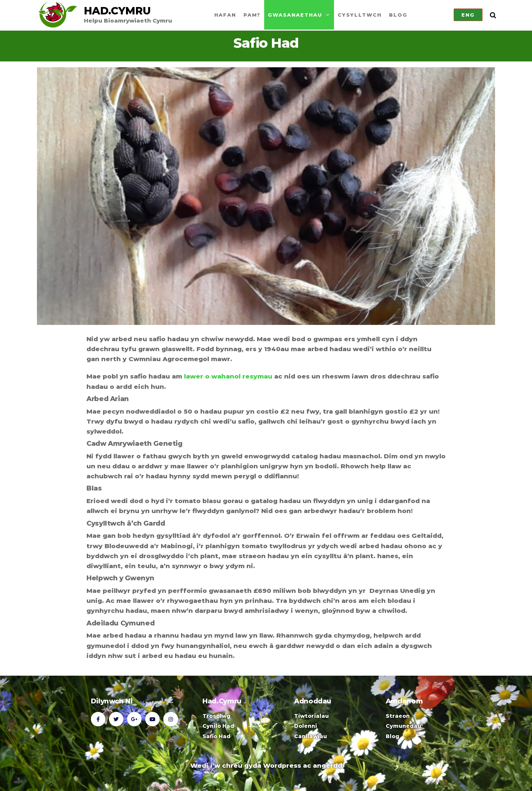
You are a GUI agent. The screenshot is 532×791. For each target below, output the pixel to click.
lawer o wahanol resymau (228, 376)
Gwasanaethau (295, 15)
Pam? (252, 15)
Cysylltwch (360, 15)
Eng (468, 15)
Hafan (225, 15)
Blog (398, 15)
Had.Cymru (117, 11)
